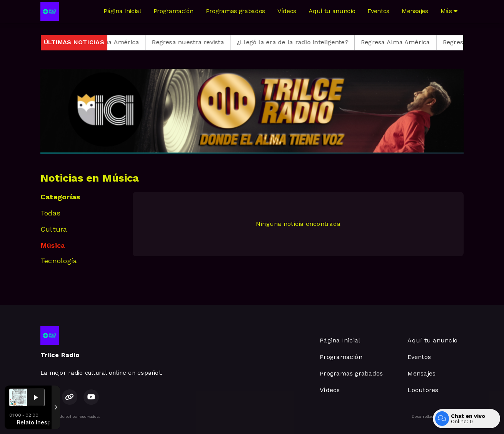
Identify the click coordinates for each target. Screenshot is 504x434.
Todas (50, 213)
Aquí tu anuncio (332, 11)
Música (53, 245)
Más (449, 11)
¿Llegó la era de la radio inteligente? (301, 42)
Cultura (54, 229)
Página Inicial (122, 11)
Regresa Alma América (113, 42)
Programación (174, 11)
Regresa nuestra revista (196, 42)
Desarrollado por (438, 417)
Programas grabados (235, 11)
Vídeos (287, 11)
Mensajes (415, 11)
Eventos (378, 11)
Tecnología (59, 261)
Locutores (423, 390)
